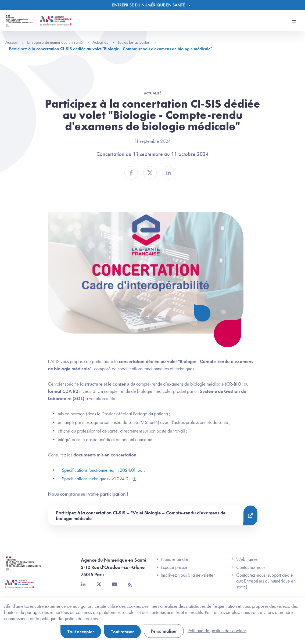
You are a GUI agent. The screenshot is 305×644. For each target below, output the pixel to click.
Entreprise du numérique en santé (58, 42)
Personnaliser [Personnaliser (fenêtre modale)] (164, 631)
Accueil (15, 42)
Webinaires (245, 559)
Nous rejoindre (173, 559)
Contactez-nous (249, 567)
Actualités (103, 42)
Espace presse (172, 567)
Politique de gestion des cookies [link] (217, 630)
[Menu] (152, 5)
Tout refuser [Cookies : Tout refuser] (122, 632)
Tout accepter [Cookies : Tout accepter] (81, 632)
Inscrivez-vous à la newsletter (186, 575)
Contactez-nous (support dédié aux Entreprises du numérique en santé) (264, 581)
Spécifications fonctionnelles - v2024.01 (99, 470)
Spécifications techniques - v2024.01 (96, 479)
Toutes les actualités (137, 42)
